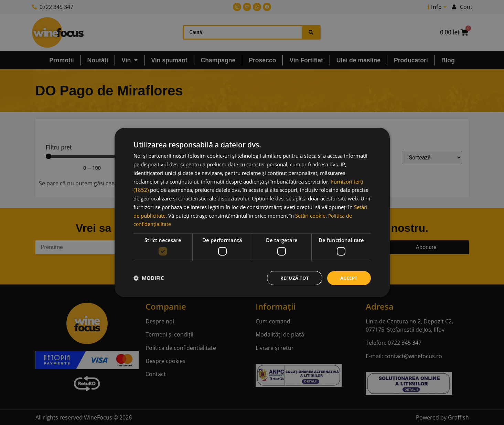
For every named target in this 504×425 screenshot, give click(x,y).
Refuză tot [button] (292, 278)
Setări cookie (310, 215)
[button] (149, 278)
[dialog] (252, 212)
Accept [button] (348, 278)
